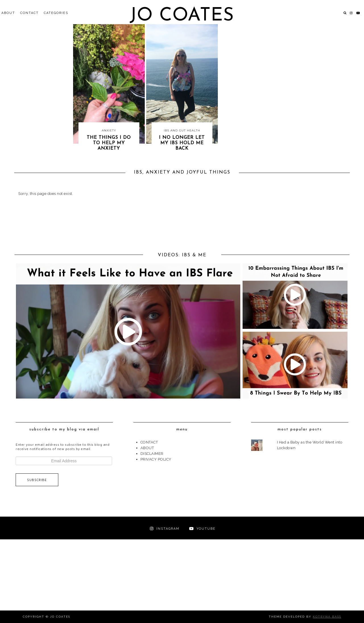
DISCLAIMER (152, 454)
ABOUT (8, 13)
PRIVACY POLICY (156, 459)
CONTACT (29, 13)
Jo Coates (182, 16)
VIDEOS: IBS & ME (182, 255)
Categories (56, 13)
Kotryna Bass (327, 617)
